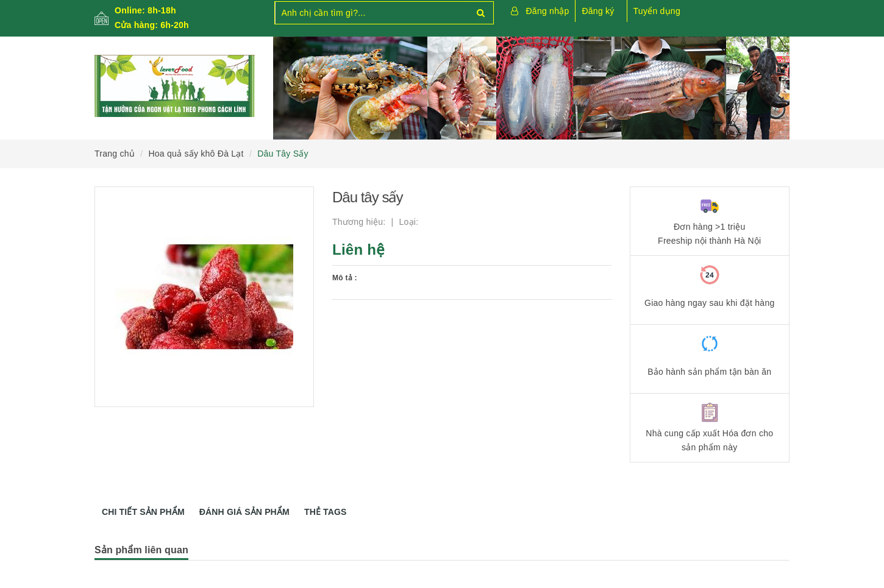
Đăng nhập (548, 11)
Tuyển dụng (657, 11)
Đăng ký (598, 11)
